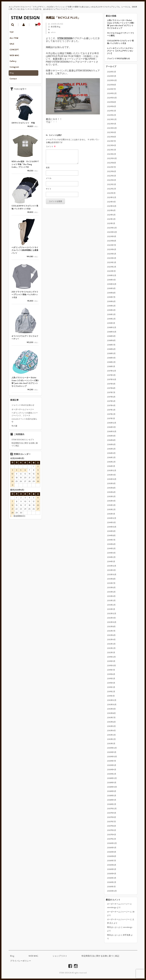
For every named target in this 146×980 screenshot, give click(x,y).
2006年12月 (112, 843)
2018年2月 (111, 362)
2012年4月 (111, 640)
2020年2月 (112, 267)
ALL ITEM (16, 39)
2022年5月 (112, 176)
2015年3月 (111, 505)
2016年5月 (111, 449)
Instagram (16, 69)
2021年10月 (112, 206)
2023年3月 (112, 150)
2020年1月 (111, 271)
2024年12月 (112, 93)
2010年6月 (111, 722)
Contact (15, 81)
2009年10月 (112, 757)
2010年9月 (111, 709)
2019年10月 (112, 284)
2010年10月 (112, 705)
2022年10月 (112, 158)
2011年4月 (111, 683)
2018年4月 (111, 358)
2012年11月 (111, 618)
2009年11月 (112, 752)
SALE (14, 45)
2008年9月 (112, 791)
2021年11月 (111, 202)
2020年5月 (112, 254)
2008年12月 (112, 778)
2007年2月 (112, 839)
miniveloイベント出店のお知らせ (24, 423)
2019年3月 (111, 315)
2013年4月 (111, 596)
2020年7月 (112, 245)
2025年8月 (112, 85)
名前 (48, 168)
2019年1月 (111, 323)
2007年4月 (112, 835)
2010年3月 (111, 735)
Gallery (15, 63)
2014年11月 (111, 523)
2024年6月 (112, 106)
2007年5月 (112, 830)
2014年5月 (111, 549)
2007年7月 (111, 822)
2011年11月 (111, 661)
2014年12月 (112, 518)
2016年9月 (111, 436)
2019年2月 (111, 319)
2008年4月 (112, 800)
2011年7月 (111, 670)
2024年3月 (112, 111)
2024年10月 (112, 98)
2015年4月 (111, 501)
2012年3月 (111, 644)
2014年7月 (111, 540)
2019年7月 (111, 297)
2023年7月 (111, 141)
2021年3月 (111, 219)
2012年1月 (111, 653)
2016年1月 (111, 466)
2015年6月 (111, 492)
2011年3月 (111, 687)
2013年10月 (112, 575)
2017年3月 (111, 410)
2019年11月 (111, 280)
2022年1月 (111, 193)
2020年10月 (112, 232)
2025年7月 (111, 89)
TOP (14, 33)
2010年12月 (112, 700)
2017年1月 (111, 419)
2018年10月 (112, 332)
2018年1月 (111, 367)
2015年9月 (111, 484)
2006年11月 (112, 848)
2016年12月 (112, 423)
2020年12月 (112, 228)
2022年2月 (112, 189)
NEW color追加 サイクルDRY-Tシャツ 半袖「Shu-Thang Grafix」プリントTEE (25, 167)
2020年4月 (112, 258)
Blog (14, 75)
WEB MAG (16, 57)
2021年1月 (111, 224)
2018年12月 (112, 328)
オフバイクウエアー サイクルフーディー (25, 340)
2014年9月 (111, 531)
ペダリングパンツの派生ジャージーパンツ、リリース (25, 417)
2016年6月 (111, 445)
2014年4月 (111, 553)
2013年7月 (111, 583)
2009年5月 (112, 765)
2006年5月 (112, 869)
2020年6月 (112, 250)
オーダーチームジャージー (118, 904)
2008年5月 (112, 796)
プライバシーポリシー (21, 961)
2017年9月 (111, 384)
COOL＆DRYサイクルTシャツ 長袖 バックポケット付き (120, 42)
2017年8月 (111, 388)
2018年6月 (111, 349)
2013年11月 (111, 570)
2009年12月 (112, 748)
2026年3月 (112, 72)
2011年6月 (111, 674)
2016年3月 (111, 458)
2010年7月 (111, 718)
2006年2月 (112, 882)
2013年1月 (111, 609)
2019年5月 (111, 306)
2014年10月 (112, 527)
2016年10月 (112, 432)
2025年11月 (112, 76)
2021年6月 (111, 211)
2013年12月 (112, 566)
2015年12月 (112, 471)
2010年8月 (111, 713)
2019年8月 (111, 293)
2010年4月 (111, 731)
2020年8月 (112, 241)
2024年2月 (112, 115)
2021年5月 (111, 215)
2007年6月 (112, 826)
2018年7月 (111, 345)
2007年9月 (112, 817)
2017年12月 (112, 371)
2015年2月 (111, 510)
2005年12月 (112, 891)
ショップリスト (60, 956)
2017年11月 (111, 375)
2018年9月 (111, 336)
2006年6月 (112, 865)
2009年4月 (112, 770)
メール (49, 178)
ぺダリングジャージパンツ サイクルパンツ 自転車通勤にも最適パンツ (25, 252)
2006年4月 (112, 874)
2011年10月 (111, 666)
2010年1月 (111, 744)
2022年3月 (112, 184)
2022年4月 (112, 180)
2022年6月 (112, 171)
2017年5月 (111, 401)
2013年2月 (111, 605)
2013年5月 (111, 592)
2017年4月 (111, 406)
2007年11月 (112, 813)
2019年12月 (112, 276)
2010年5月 (111, 726)
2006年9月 (112, 852)
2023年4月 (112, 145)
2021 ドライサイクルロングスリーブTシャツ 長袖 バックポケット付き (25, 297)
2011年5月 (111, 679)
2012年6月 (111, 635)
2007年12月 (112, 809)
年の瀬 (14, 428)
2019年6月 (111, 302)
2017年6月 (111, 397)
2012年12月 (112, 614)
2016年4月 (111, 453)
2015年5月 (111, 497)
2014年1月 (111, 562)
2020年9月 (112, 237)
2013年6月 (111, 588)
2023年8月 (112, 137)
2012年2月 (111, 648)
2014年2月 (111, 557)
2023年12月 (112, 119)
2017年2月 (111, 414)
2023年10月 (112, 128)
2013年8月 (111, 579)
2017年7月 (111, 393)
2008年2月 (112, 804)
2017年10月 (112, 380)
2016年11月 (111, 427)
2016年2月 (111, 462)
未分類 (54, 27)
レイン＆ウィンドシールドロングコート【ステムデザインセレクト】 (120, 51)
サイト (49, 189)
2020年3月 (112, 263)
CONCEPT (16, 51)
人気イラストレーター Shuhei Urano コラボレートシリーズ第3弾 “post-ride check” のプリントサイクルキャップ (121, 24)
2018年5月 (111, 354)
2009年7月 (112, 761)
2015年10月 (112, 479)
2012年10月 (112, 622)
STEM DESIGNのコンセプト (23, 442)
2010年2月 (111, 739)
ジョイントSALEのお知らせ (118, 59)
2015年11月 (111, 475)
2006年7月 (112, 861)
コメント (51, 147)
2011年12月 (111, 657)
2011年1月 (111, 696)
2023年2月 (112, 154)
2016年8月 (111, 440)
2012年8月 (111, 627)
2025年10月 (112, 80)
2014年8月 (111, 536)
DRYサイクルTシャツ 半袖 (23, 125)
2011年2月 (111, 692)
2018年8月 (111, 341)
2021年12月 (112, 198)
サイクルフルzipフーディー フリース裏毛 (121, 34)
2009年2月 (112, 774)
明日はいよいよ (114, 927)
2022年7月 (111, 167)
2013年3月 (111, 601)
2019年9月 (111, 289)
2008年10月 (112, 787)
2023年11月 (112, 124)
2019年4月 (111, 310)
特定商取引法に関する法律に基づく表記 (25, 447)
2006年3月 (112, 878)
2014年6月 (111, 544)
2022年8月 (112, 163)
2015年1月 (111, 514)
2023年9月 (112, 132)
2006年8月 (112, 856)
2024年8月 (112, 102)
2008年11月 (112, 783)
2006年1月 (111, 887)
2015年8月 (111, 488)
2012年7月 (111, 631)
